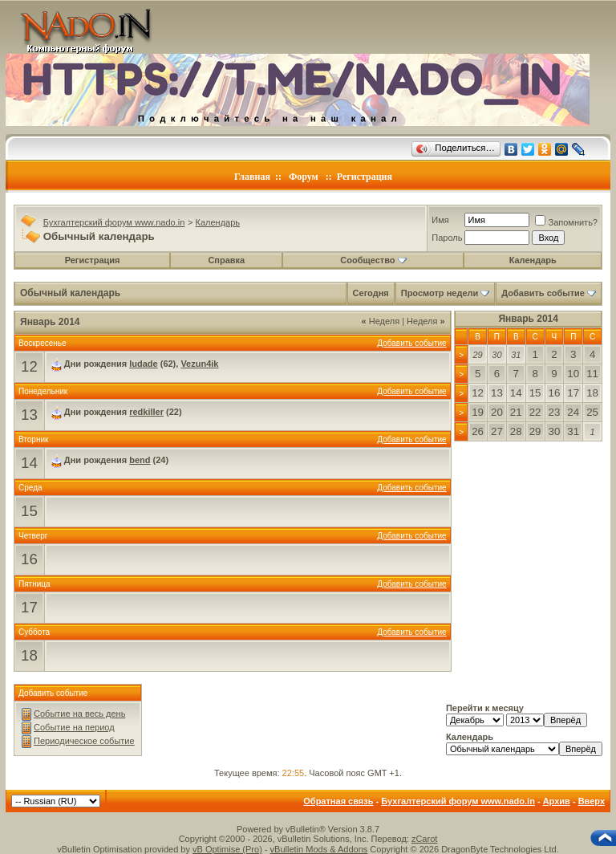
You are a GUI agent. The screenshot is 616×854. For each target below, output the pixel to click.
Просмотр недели (440, 293)
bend (140, 460)
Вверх (592, 801)
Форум (304, 177)
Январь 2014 (528, 319)
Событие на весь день (79, 714)
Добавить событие (543, 293)
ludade (143, 364)
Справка (226, 260)
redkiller (146, 412)
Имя (440, 220)
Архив (557, 801)
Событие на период (74, 727)
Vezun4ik (199, 364)
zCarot (424, 839)
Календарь (218, 222)
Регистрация (365, 177)
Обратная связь (338, 801)
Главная (252, 177)
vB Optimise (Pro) (227, 849)
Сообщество (373, 260)
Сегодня (371, 293)
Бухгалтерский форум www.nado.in (114, 222)
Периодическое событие (84, 741)
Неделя (381, 321)
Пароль (447, 238)
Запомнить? (566, 222)
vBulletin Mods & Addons (319, 849)
